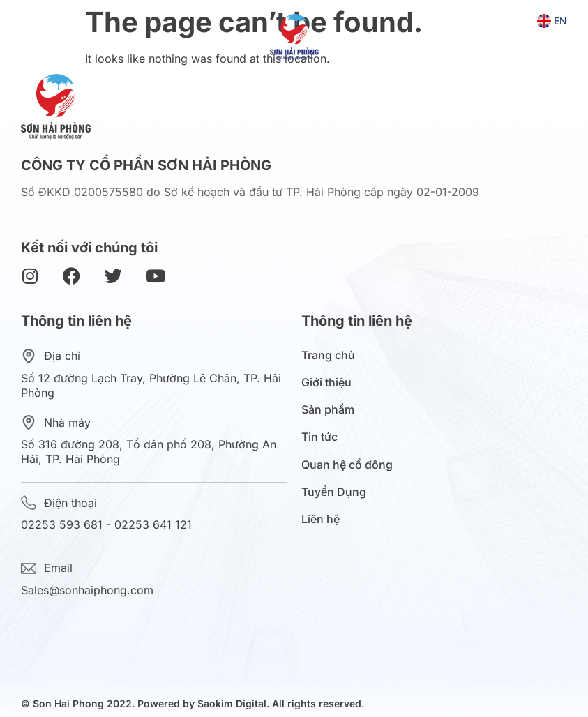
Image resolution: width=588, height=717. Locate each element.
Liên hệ (321, 519)
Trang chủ (328, 355)
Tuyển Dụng (334, 492)
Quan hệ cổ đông (350, 465)
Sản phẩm (331, 410)
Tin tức (323, 437)
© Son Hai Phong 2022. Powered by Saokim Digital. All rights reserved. (193, 703)
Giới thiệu (330, 383)
